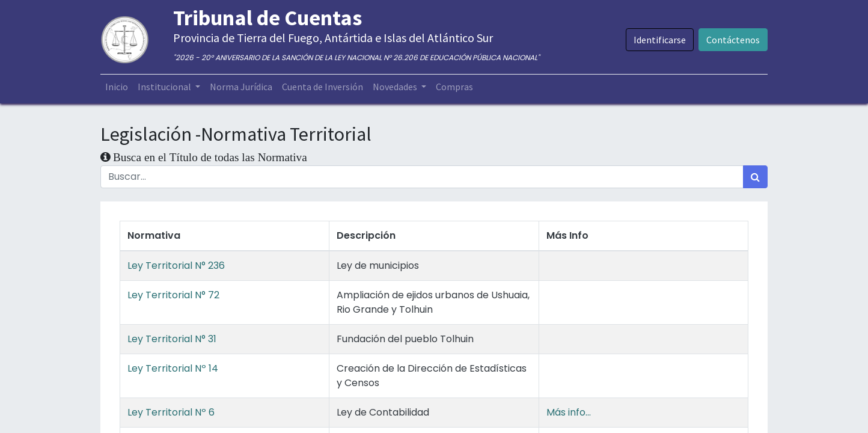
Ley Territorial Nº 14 (173, 368)
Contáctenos (733, 40)
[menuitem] (117, 87)
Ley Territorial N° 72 (173, 295)
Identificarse (660, 40)
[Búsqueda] (755, 177)
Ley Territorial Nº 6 (171, 412)
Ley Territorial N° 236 (176, 266)
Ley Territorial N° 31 (172, 339)
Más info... (569, 412)
